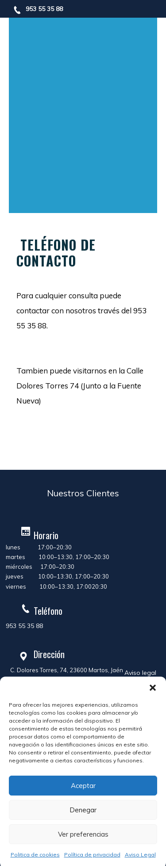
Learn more (50, 440)
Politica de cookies (35, 855)
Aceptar (83, 786)
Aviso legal (140, 673)
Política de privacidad (92, 855)
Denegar (83, 810)
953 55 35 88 (44, 9)
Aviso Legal (140, 855)
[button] (153, 688)
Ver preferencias (83, 834)
